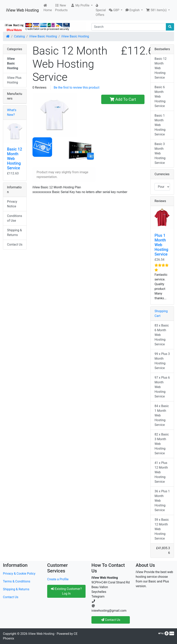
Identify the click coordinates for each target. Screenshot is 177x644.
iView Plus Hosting (14, 80)
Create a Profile (58, 579)
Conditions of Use (15, 218)
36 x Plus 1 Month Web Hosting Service (162, 501)
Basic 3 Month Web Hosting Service (160, 153)
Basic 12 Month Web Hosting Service (15, 159)
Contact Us (15, 244)
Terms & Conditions (17, 581)
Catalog (19, 36)
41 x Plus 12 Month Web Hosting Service (161, 472)
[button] (82, 5)
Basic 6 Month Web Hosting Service (160, 97)
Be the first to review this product (77, 88)
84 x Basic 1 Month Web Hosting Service (162, 415)
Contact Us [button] (111, 620)
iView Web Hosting (22, 10)
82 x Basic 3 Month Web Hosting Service (162, 444)
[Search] (129, 27)
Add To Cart (123, 99)
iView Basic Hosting (43, 36)
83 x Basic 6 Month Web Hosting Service (162, 335)
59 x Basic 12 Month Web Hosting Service (162, 529)
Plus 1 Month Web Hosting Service (161, 245)
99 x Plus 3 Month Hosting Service (162, 361)
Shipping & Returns (14, 233)
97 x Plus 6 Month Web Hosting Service (162, 387)
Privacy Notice (12, 204)
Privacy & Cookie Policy (19, 574)
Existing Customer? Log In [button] (66, 591)
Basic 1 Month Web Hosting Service (160, 125)
